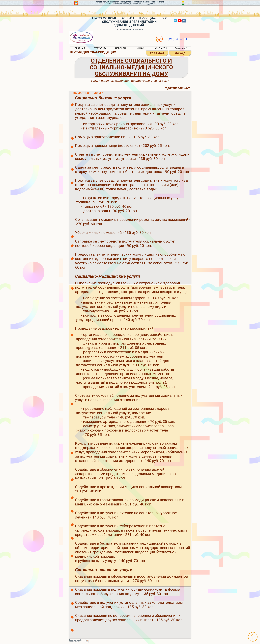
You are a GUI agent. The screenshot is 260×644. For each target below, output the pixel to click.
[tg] (175, 21)
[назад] (180, 53)
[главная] (157, 53)
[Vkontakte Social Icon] (184, 21)
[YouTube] (180, 21)
